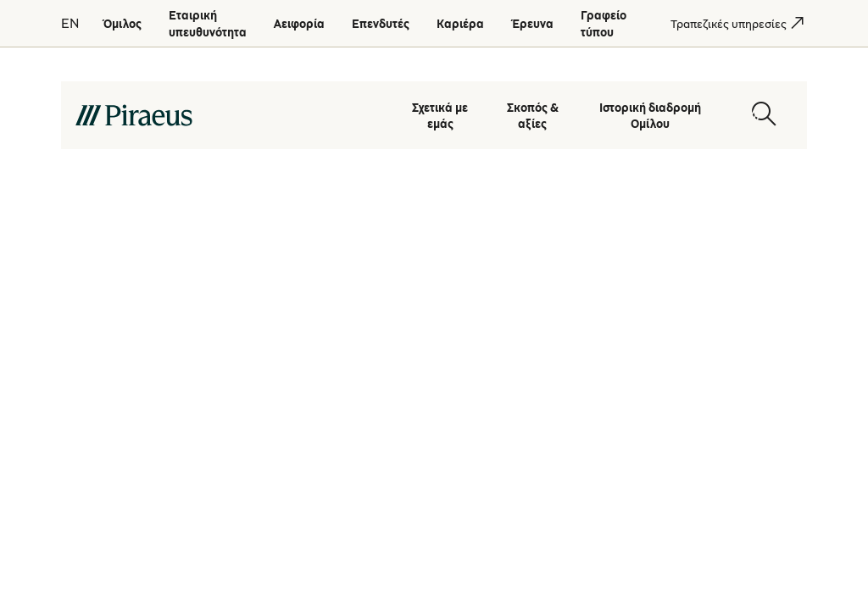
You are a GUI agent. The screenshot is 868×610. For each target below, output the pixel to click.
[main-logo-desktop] (227, 114)
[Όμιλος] (122, 23)
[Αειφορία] (299, 23)
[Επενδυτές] (381, 23)
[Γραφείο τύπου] (604, 23)
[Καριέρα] (460, 23)
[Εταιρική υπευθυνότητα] (208, 23)
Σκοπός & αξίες (533, 115)
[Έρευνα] (532, 23)
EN (70, 23)
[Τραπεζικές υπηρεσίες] (729, 23)
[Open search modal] (764, 114)
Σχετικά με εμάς (440, 115)
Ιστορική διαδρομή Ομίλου (650, 115)
